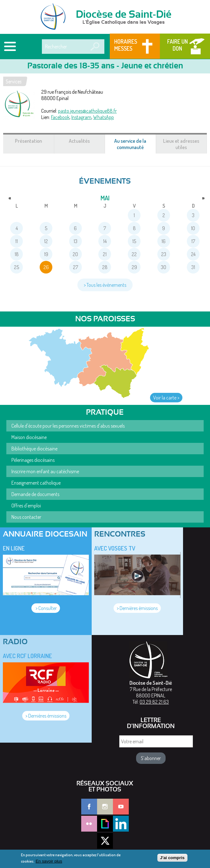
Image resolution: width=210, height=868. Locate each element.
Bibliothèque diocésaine (34, 449)
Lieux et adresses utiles (181, 144)
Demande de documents (35, 494)
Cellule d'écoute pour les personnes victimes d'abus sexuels (68, 426)
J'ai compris (172, 858)
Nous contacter (26, 517)
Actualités (79, 141)
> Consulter (46, 608)
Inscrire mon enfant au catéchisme (45, 471)
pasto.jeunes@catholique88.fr (87, 111)
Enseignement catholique (36, 483)
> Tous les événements (105, 285)
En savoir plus (49, 861)
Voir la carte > (166, 398)
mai (105, 198)
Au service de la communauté (135, 146)
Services (14, 81)
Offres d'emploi (26, 506)
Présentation (28, 141)
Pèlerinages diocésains (33, 460)
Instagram (81, 117)
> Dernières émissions (137, 608)
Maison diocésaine (29, 437)
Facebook (60, 117)
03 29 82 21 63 (154, 702)
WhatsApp (104, 117)
